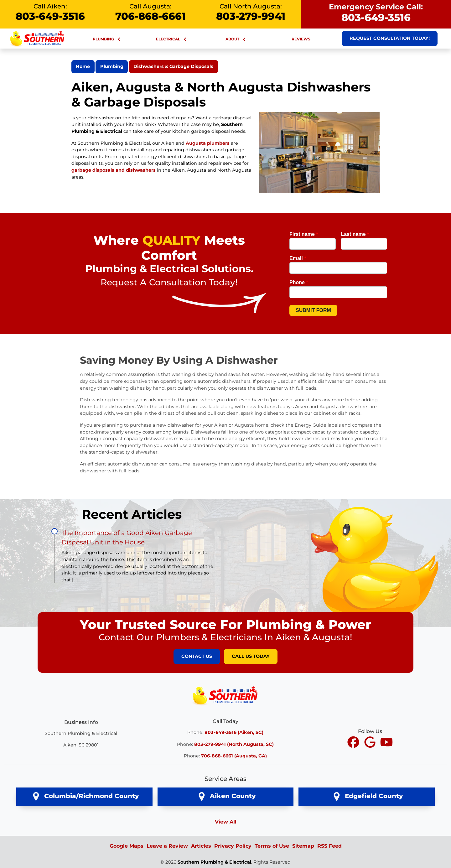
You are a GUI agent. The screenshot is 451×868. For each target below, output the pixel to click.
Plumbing (112, 66)
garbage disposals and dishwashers (114, 170)
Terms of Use (272, 846)
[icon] (354, 743)
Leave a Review (167, 846)
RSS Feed (329, 846)
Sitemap (303, 846)
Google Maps (127, 846)
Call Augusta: (150, 12)
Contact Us (197, 656)
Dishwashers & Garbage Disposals (173, 66)
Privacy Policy (233, 846)
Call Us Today (251, 656)
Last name (355, 234)
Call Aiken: (50, 12)
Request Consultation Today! (390, 38)
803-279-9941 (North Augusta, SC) (234, 744)
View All (226, 822)
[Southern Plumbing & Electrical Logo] (225, 695)
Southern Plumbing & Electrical (214, 862)
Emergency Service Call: (376, 13)
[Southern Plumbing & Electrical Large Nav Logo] (38, 38)
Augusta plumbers (208, 143)
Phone (299, 282)
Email (298, 258)
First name (304, 234)
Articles (201, 846)
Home (83, 66)
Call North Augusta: (251, 12)
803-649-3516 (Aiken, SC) (234, 732)
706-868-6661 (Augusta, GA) (234, 756)
